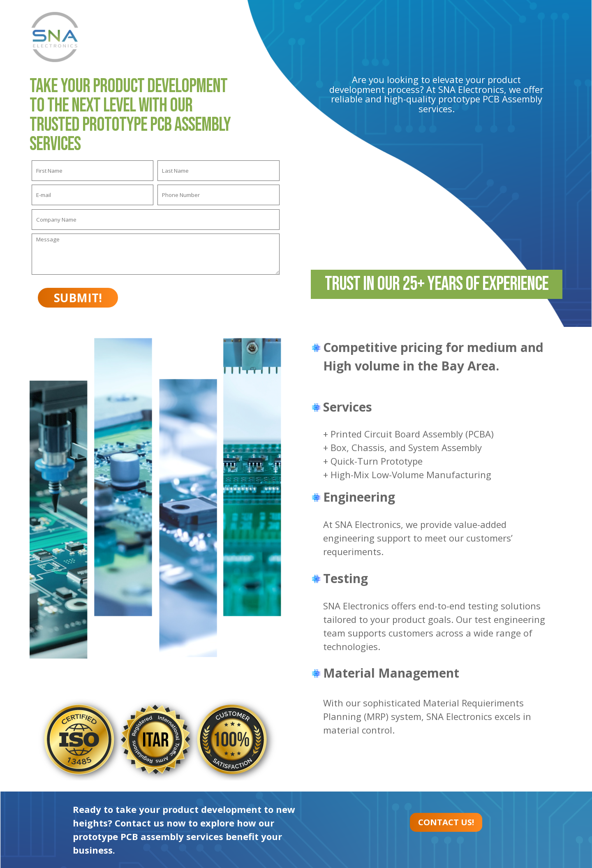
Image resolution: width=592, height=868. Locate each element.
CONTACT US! (446, 822)
